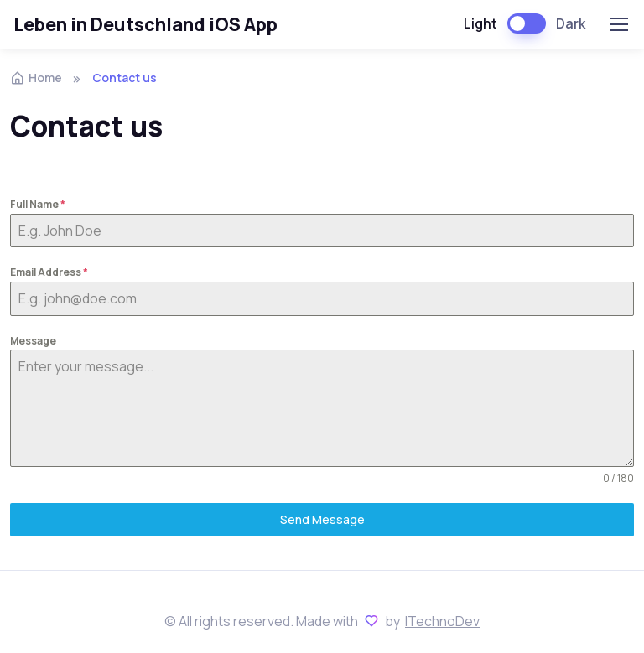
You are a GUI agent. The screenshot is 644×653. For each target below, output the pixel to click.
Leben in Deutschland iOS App (145, 24)
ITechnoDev (442, 621)
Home (36, 78)
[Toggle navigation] (618, 24)
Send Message (322, 519)
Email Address (49, 272)
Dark (571, 23)
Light (480, 23)
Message (33, 341)
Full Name (38, 204)
